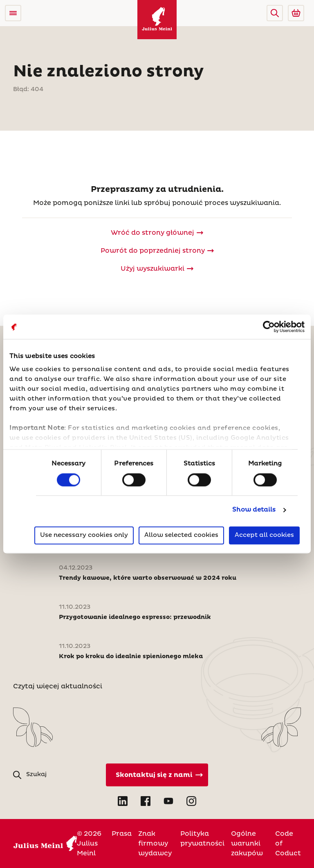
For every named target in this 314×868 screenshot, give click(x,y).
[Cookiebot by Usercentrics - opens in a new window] (269, 327)
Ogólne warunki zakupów (247, 844)
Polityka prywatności (202, 839)
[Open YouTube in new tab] (168, 801)
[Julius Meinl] (157, 20)
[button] (275, 13)
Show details (254, 510)
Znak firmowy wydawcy (155, 844)
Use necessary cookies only (84, 535)
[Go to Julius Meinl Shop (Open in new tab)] (296, 13)
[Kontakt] (157, 775)
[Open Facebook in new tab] (146, 801)
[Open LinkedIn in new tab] (123, 801)
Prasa (122, 834)
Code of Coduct (288, 844)
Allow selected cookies (181, 535)
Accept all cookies (264, 535)
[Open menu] (13, 13)
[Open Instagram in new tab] (191, 801)
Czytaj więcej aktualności (58, 686)
